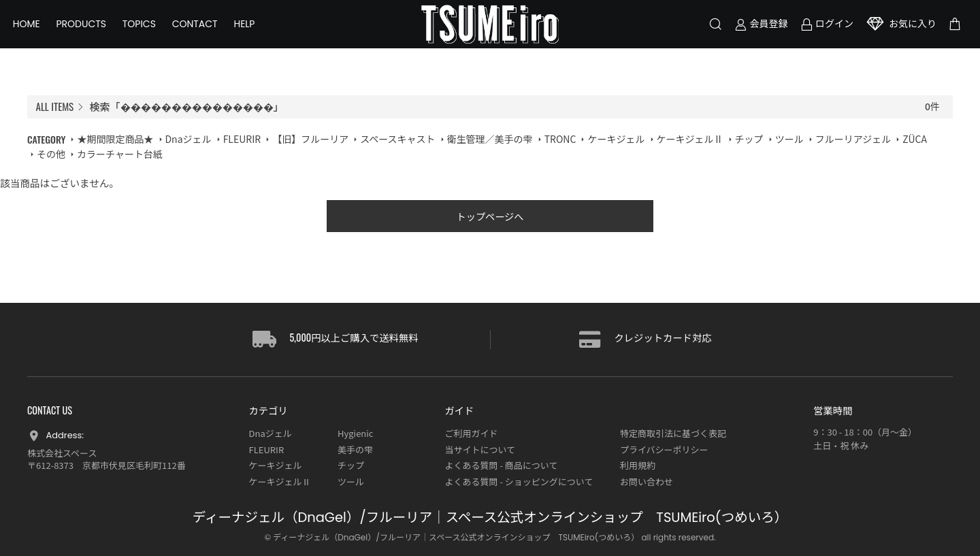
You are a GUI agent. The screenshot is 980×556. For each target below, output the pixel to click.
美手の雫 (355, 449)
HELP (259, 34)
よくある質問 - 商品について (501, 466)
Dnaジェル (189, 139)
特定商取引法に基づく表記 (673, 434)
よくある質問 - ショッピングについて (519, 481)
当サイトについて (480, 449)
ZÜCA (915, 139)
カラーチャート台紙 (120, 154)
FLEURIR (242, 139)
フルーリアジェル (853, 139)
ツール (789, 139)
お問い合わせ (647, 481)
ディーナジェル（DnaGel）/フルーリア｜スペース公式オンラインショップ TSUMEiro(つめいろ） (490, 518)
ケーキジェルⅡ (690, 139)
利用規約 (638, 466)
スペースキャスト (397, 139)
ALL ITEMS (55, 106)
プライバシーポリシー (664, 449)
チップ (749, 139)
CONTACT (209, 34)
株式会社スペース (62, 453)
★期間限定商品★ (115, 139)
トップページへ (490, 218)
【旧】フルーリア (310, 139)
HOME (41, 34)
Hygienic (355, 434)
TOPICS (153, 34)
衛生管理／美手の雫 (490, 139)
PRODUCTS (96, 34)
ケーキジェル (616, 139)
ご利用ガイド (471, 434)
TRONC (560, 139)
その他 (51, 154)
